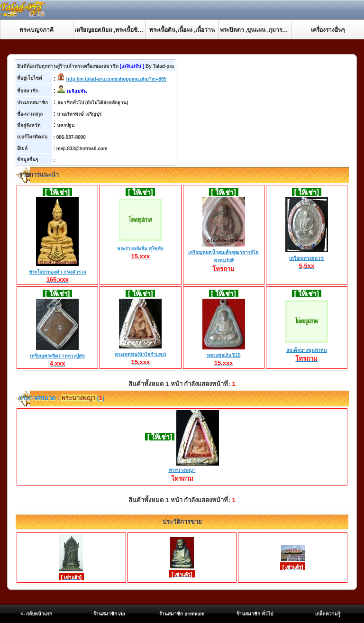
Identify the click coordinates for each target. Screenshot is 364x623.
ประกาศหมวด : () (61, 398)
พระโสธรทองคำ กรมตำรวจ (58, 272)
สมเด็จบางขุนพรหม (307, 351)
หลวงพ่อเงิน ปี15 (224, 356)
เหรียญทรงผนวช (307, 258)
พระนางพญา (182, 470)
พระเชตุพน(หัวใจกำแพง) (141, 355)
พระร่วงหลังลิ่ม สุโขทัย (140, 249)
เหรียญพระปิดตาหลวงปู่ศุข (57, 356)
